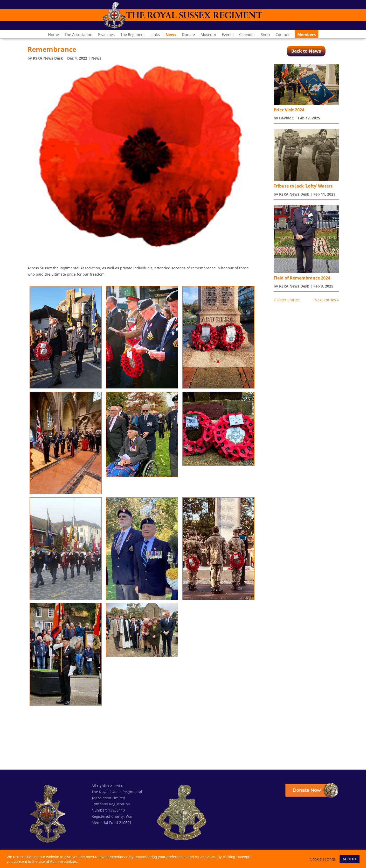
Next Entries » (327, 300)
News (96, 58)
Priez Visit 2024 (289, 110)
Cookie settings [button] (323, 859)
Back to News (306, 51)
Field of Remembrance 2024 (302, 278)
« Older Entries (287, 300)
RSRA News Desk (48, 58)
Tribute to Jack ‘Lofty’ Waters (303, 186)
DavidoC (286, 118)
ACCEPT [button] (350, 859)
